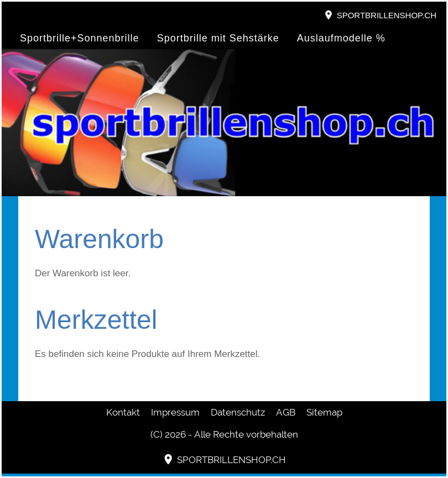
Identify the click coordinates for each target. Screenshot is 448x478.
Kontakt (123, 412)
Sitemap (324, 412)
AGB (286, 412)
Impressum (175, 412)
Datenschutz (238, 412)
